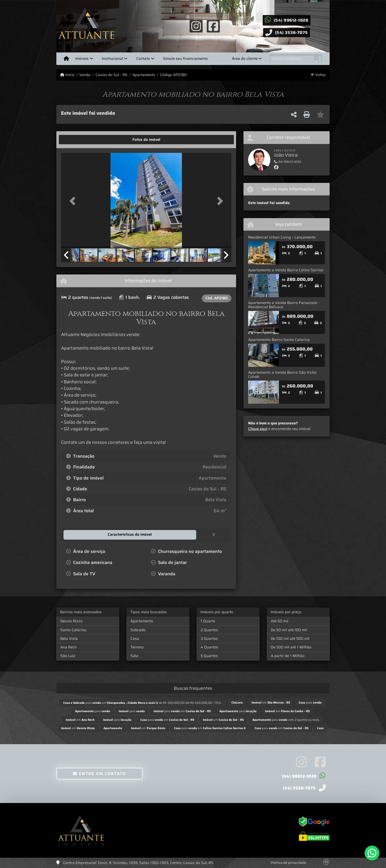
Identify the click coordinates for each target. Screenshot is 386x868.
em (271, 702)
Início (67, 75)
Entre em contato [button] (99, 773)
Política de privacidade (289, 862)
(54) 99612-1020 (291, 20)
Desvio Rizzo (71, 621)
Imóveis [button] (82, 59)
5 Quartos (209, 656)
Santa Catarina (73, 630)
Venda (85, 75)
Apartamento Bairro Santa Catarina (279, 340)
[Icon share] (196, 26)
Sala (134, 656)
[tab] (76, 140)
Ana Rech (68, 647)
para (310, 702)
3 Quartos (209, 638)
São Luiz (68, 656)
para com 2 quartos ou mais (286, 719)
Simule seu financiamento (185, 59)
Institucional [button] (113, 59)
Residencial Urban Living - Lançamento (282, 237)
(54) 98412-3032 (288, 162)
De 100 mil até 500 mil (290, 638)
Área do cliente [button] (245, 59)
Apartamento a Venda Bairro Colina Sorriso (286, 270)
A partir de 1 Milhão (288, 656)
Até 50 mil (280, 621)
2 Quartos (209, 630)
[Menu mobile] (66, 59)
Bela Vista (69, 638)
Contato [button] (143, 59)
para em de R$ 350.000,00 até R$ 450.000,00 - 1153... (143, 702)
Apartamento (144, 75)
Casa (135, 638)
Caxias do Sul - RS (112, 75)
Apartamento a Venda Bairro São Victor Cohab (282, 375)
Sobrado (138, 630)
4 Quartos (209, 647)
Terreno (137, 647)
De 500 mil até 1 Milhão (291, 647)
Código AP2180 (173, 75)
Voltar (319, 75)
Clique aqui (258, 429)
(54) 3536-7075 (291, 32)
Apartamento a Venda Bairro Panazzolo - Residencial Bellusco (284, 305)
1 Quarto (208, 621)
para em (182, 711)
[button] (74, 201)
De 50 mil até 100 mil (289, 630)
